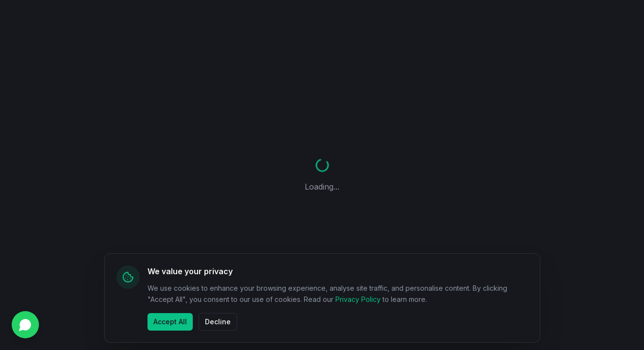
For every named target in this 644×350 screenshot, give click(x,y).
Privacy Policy (358, 299)
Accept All (170, 321)
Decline (218, 321)
